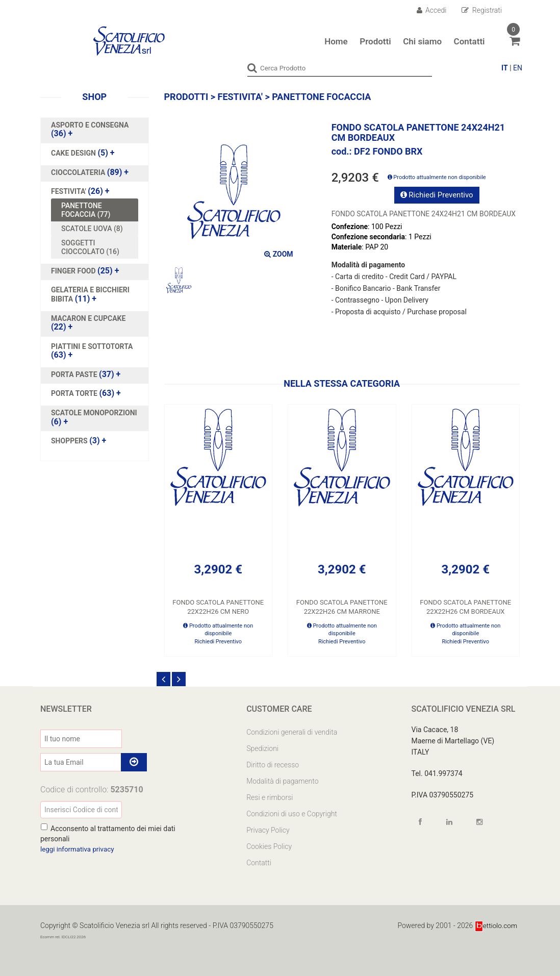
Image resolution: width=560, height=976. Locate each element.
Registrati (482, 10)
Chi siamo (422, 41)
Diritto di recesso (273, 764)
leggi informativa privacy (79, 848)
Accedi (432, 10)
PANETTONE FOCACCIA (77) (86, 210)
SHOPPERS (70, 440)
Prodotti (375, 41)
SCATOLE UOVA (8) (92, 228)
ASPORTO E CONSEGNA (90, 124)
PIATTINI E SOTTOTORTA (92, 346)
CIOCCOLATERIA (79, 172)
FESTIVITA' (69, 191)
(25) (85, 270)
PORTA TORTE (75, 393)
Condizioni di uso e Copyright (292, 813)
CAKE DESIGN (74, 153)
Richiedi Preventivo (437, 194)
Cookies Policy (269, 846)
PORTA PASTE (75, 374)
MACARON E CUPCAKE (88, 318)
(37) (86, 374)
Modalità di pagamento (282, 781)
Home (336, 41)
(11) (90, 294)
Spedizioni (262, 748)
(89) (90, 172)
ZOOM (278, 254)
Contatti (469, 41)
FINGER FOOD (74, 270)
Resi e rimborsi (270, 797)
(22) (88, 322)
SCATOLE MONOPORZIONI (94, 412)
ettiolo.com (495, 925)
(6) (94, 417)
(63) (92, 351)
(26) (80, 191)
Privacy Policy (268, 830)
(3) (79, 440)
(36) (90, 129)
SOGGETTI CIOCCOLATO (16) (90, 247)
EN (518, 68)
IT (505, 68)
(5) (83, 153)
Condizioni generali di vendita (292, 732)
